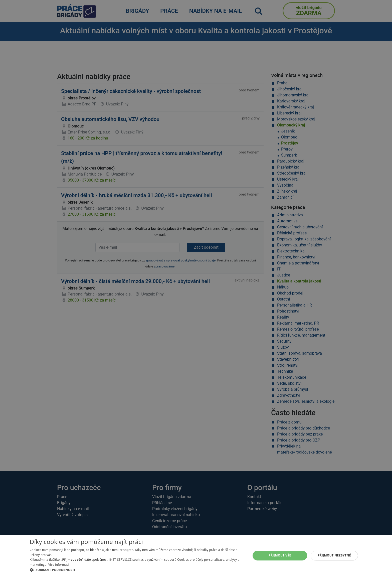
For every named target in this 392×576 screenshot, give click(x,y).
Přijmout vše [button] (280, 555)
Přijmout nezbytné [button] (334, 555)
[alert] (196, 288)
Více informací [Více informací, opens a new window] (59, 565)
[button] (137, 570)
